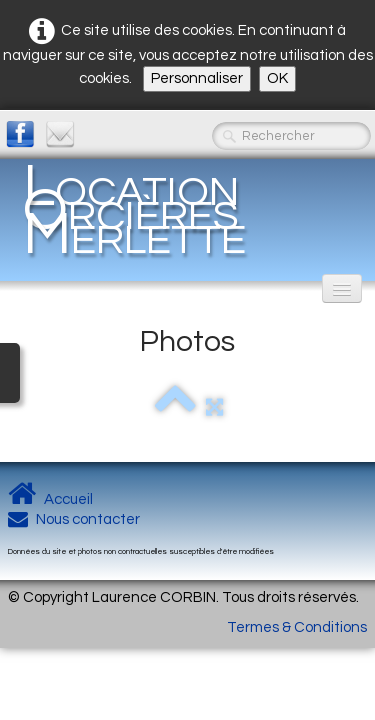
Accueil (50, 499)
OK (277, 78)
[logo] (187, 210)
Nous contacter (74, 519)
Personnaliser (197, 78)
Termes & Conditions (297, 627)
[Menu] (342, 288)
